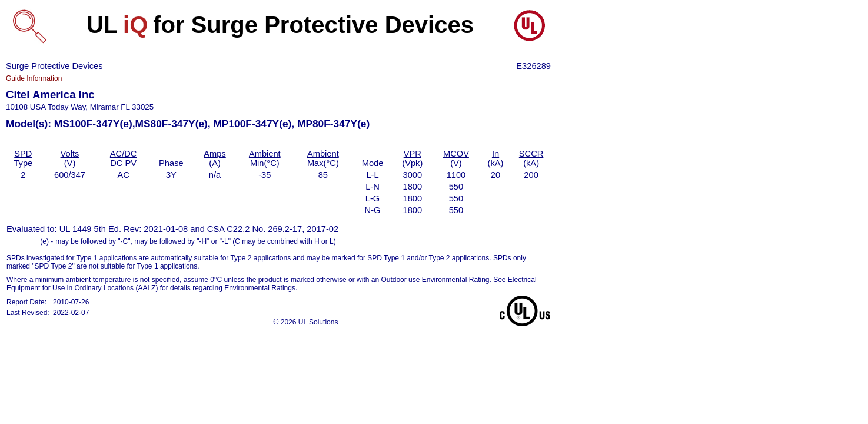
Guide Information (34, 78)
